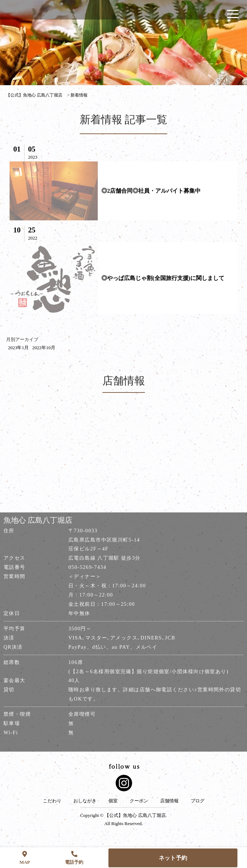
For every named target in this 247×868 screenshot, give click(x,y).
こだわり (52, 801)
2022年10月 (44, 348)
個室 (113, 801)
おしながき (85, 801)
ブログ (198, 801)
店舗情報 (169, 801)
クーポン (139, 801)
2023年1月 (18, 348)
